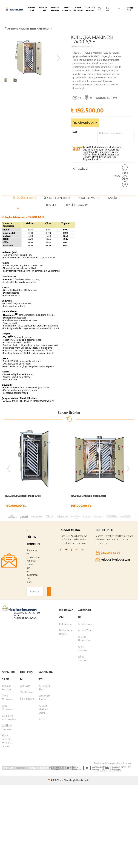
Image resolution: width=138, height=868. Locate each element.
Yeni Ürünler (27, 693)
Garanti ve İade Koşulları (9, 718)
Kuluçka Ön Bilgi (45, 688)
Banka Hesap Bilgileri (66, 633)
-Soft (52, 781)
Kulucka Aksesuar (55, 9)
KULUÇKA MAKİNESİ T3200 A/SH (88, 496)
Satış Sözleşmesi (8, 708)
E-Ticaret (59, 781)
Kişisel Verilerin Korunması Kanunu (7, 741)
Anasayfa (25, 686)
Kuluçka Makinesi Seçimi (43, 710)
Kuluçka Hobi (85, 625)
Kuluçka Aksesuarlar (84, 639)
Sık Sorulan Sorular (44, 698)
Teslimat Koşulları (6, 688)
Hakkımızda (65, 625)
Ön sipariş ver (85, 123)
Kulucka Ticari (43, 9)
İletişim (42, 720)
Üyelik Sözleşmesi (8, 698)
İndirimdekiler (27, 699)
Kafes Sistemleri (67, 9)
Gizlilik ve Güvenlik (7, 728)
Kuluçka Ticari (85, 631)
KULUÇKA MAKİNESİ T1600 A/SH (23, 496)
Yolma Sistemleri (78, 9)
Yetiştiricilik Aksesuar (90, 9)
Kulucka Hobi (32, 9)
